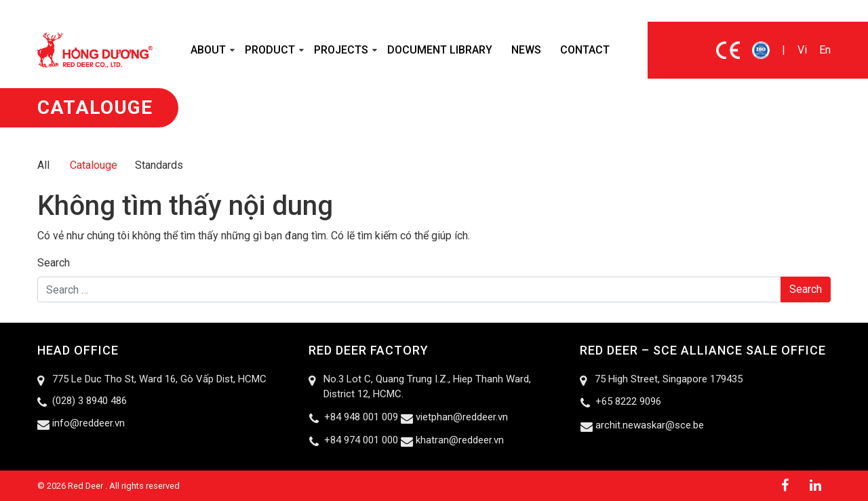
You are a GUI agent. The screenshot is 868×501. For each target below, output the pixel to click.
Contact (585, 50)
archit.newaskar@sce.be (650, 425)
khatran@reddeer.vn (460, 440)
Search (54, 263)
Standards (159, 165)
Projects (341, 50)
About (208, 50)
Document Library (440, 50)
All (43, 165)
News (526, 50)
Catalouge (94, 165)
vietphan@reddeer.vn (462, 417)
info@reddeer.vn (88, 423)
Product (270, 50)
